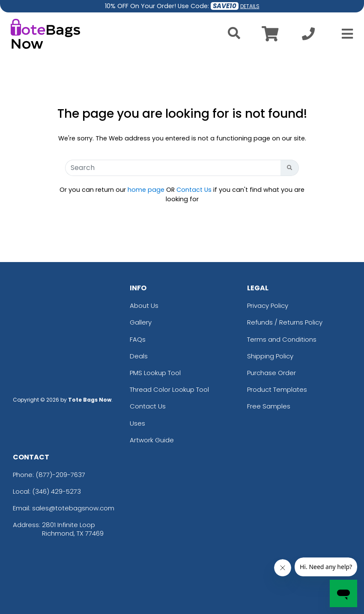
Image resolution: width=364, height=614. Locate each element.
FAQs (138, 339)
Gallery (141, 322)
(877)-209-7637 (60, 475)
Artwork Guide (152, 440)
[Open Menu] (345, 34)
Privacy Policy (268, 306)
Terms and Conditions (282, 339)
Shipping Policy (270, 356)
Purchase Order (272, 373)
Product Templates (277, 389)
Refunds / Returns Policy (285, 322)
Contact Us (194, 190)
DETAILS (250, 6)
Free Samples (269, 406)
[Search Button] (290, 168)
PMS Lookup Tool (155, 373)
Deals (139, 356)
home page (146, 190)
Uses (137, 423)
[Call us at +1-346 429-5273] (308, 36)
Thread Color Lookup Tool (169, 389)
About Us (144, 306)
